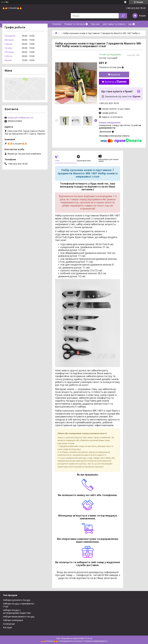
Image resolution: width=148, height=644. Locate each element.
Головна (57, 24)
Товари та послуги (74, 24)
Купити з (116, 82)
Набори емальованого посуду (19, 617)
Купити (116, 75)
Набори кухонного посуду (17, 600)
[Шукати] (123, 16)
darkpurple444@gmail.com (21, 118)
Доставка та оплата (114, 24)
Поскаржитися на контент (71, 641)
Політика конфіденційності (96, 641)
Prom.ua (88, 638)
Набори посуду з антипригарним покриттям (17, 611)
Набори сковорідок (13, 620)
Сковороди (9, 624)
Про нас (95, 24)
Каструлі (7, 627)
